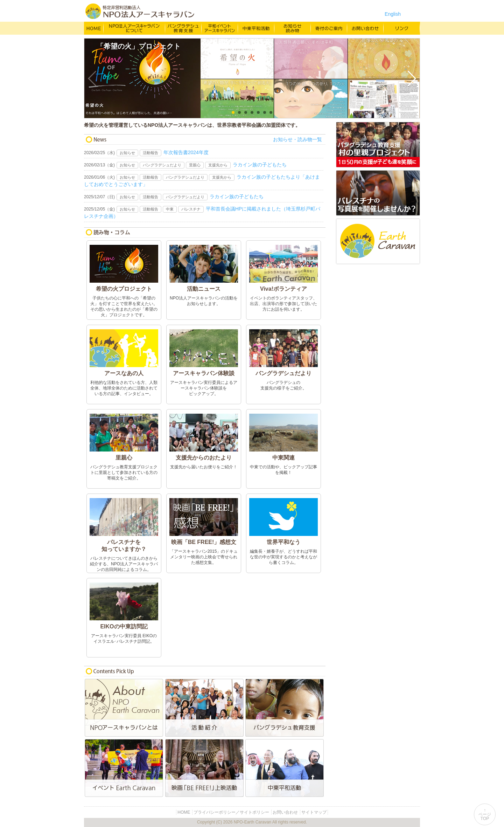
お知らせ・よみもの (293, 28)
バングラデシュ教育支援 (183, 28)
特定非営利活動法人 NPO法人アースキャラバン (140, 11)
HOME (94, 28)
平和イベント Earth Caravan (220, 28)
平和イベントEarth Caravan (124, 768)
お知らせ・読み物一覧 (297, 139)
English (393, 14)
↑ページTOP (485, 814)
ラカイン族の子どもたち (260, 165)
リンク (402, 28)
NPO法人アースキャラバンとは (124, 708)
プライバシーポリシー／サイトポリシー (231, 812)
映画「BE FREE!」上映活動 (205, 768)
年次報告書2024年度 (186, 152)
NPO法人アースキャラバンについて (134, 28)
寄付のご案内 (329, 28)
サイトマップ (314, 812)
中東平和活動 (256, 28)
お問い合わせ (365, 28)
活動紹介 (205, 708)
